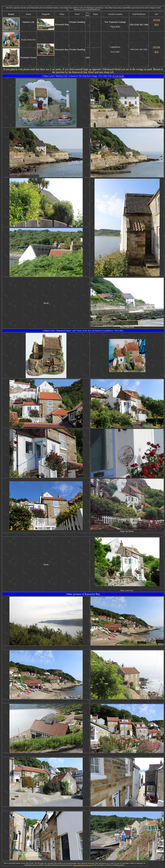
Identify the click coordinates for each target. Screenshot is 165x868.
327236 (115, 76)
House (68, 331)
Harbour (59, 76)
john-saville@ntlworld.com (82, 865)
